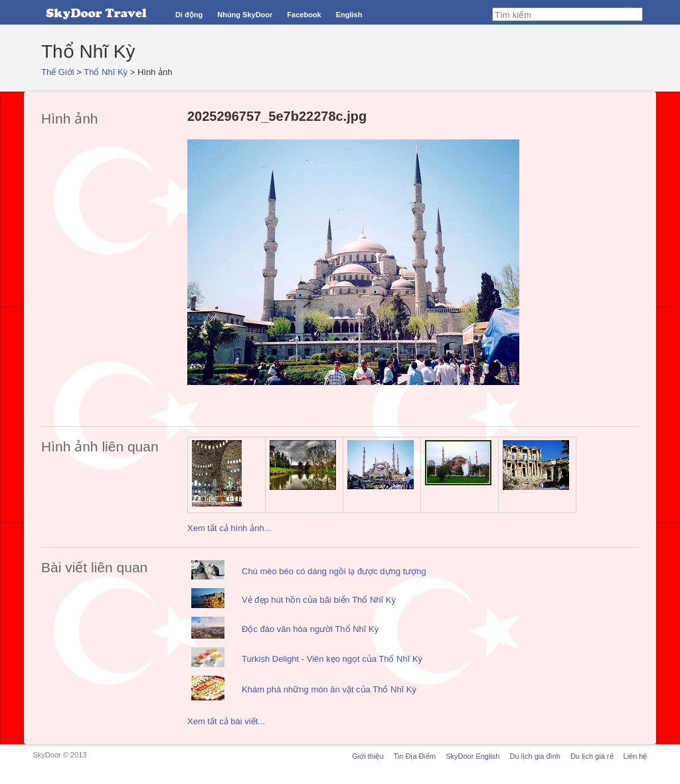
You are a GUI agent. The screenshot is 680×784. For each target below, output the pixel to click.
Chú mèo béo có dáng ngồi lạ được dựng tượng (334, 571)
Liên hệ (636, 756)
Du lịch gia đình (535, 756)
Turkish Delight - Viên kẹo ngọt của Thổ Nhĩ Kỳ (332, 659)
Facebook (304, 15)
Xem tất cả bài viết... (226, 721)
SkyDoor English (472, 756)
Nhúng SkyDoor (245, 15)
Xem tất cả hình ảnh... (229, 528)
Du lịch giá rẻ (592, 756)
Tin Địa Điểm (415, 756)
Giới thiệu (368, 756)
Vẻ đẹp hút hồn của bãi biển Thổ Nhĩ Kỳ (319, 600)
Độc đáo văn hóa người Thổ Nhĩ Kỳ (310, 629)
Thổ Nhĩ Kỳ (106, 72)
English (349, 15)
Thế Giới (58, 72)
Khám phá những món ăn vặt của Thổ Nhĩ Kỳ (329, 689)
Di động (189, 15)
